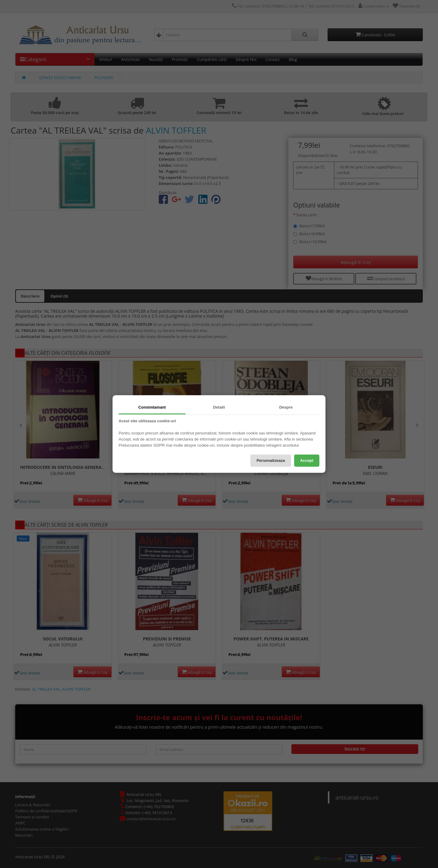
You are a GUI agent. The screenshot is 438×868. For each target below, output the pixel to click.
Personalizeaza (271, 460)
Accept (307, 460)
